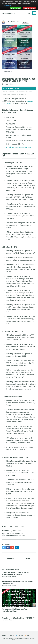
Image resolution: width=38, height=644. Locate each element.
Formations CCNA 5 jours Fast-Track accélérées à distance (15, 610)
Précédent (10, 559)
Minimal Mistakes (30, 638)
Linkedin (20, 635)
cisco (16, 526)
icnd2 (22, 526)
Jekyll (23, 638)
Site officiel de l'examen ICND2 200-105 (20, 147)
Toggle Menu (6, 72)
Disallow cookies (29, 8)
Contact (25, 22)
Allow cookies (15, 8)
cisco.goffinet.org (8, 13)
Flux (27, 635)
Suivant (28, 559)
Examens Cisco (17, 530)
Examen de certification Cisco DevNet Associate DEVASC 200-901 (15, 573)
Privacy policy (7, 6)
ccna (10, 526)
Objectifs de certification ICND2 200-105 (15, 94)
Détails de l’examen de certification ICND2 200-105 (18, 91)
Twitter (11, 635)
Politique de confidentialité (8, 640)
